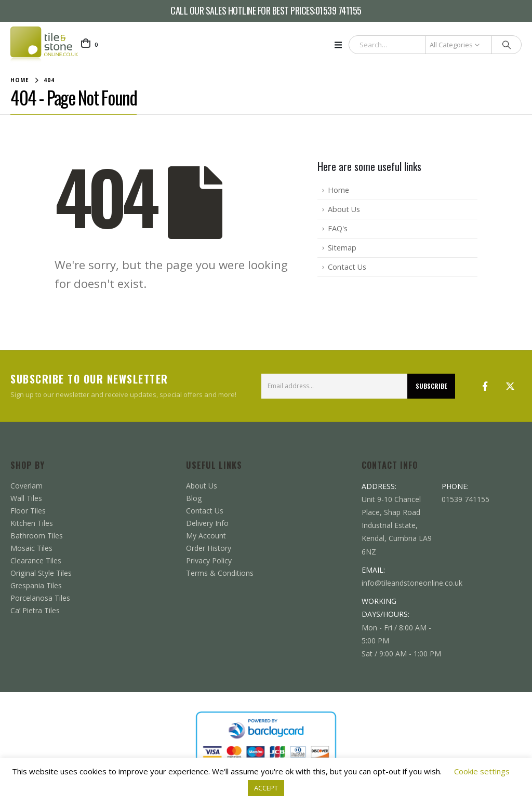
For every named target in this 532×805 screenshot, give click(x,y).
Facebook (485, 386)
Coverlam (26, 486)
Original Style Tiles (41, 573)
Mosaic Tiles (31, 548)
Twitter (510, 386)
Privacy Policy (209, 560)
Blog (194, 498)
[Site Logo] (44, 45)
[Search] (507, 45)
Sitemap (342, 248)
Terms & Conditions (220, 573)
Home (338, 190)
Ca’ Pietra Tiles (35, 610)
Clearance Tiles (36, 560)
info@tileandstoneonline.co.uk (412, 583)
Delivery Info (207, 523)
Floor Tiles (28, 511)
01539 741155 (338, 11)
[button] (341, 45)
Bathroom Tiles (37, 536)
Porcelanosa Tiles (40, 598)
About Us (344, 209)
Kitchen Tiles (32, 523)
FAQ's (338, 228)
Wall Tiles (26, 498)
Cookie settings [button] (482, 771)
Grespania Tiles (36, 585)
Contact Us (347, 267)
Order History (209, 548)
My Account (206, 536)
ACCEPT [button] (266, 788)
